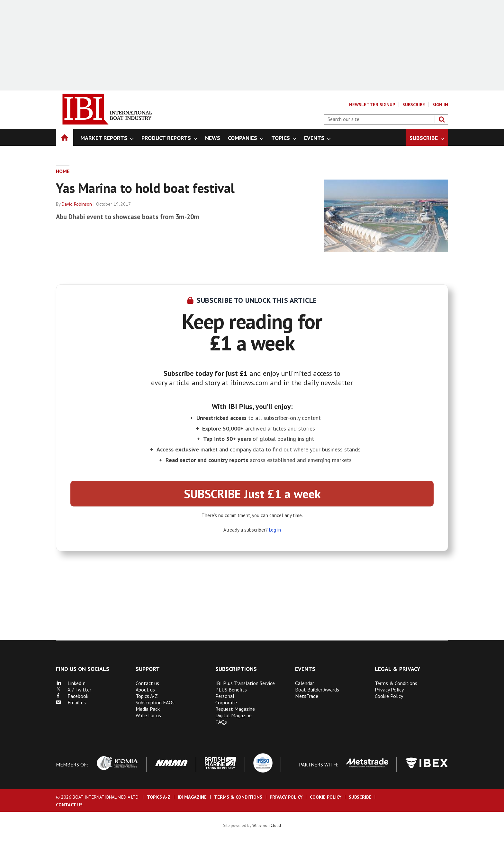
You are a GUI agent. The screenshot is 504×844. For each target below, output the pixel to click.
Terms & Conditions (396, 683)
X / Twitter (74, 690)
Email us (71, 702)
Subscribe (414, 105)
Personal (225, 696)
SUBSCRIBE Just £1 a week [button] (252, 494)
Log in (275, 530)
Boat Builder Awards (317, 690)
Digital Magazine (234, 715)
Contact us (147, 683)
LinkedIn (71, 683)
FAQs (221, 722)
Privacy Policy (389, 690)
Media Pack (148, 709)
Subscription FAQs (155, 702)
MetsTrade (307, 696)
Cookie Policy (389, 696)
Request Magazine (235, 709)
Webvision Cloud (267, 825)
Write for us (148, 715)
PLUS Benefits (231, 690)
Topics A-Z (147, 696)
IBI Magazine (192, 797)
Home (63, 171)
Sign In (440, 105)
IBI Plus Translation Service (245, 683)
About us (145, 690)
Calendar (305, 683)
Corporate (226, 702)
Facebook (72, 696)
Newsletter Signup (372, 105)
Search (442, 119)
